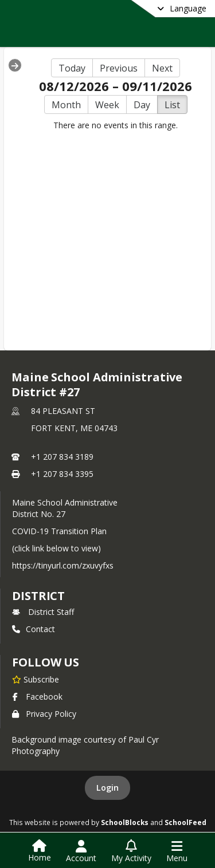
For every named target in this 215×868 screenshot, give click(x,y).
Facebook (37, 697)
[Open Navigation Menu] (177, 851)
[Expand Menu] (15, 65)
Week (107, 105)
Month (66, 105)
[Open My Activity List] (131, 851)
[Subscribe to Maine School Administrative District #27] (36, 679)
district (38, 596)
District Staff (43, 612)
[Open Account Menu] (81, 851)
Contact (34, 629)
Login (107, 788)
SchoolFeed (185, 822)
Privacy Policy (44, 714)
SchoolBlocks (125, 822)
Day (142, 105)
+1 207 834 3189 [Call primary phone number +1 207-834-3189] (62, 457)
